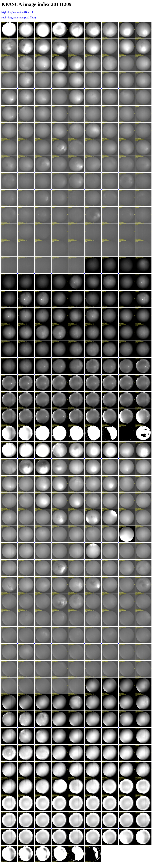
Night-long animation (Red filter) (19, 18)
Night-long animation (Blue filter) (19, 12)
